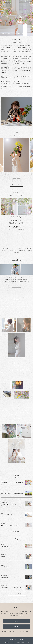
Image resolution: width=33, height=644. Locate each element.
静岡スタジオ (13, 250)
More (15, 92)
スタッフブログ (20, 643)
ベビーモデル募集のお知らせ (8, 515)
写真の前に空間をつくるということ (9, 577)
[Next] (19, 180)
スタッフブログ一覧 (15, 594)
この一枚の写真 (5, 546)
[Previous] (14, 180)
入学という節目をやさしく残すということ (11, 588)
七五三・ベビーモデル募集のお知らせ (10, 525)
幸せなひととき (5, 557)
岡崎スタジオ (4, 250)
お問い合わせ (17, 627)
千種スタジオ (5, 249)
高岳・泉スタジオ (17, 249)
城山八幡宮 (16, 252)
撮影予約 (17, 621)
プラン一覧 (15, 185)
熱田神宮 (30, 250)
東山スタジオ (28, 249)
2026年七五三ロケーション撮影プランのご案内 (12, 494)
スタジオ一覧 (22, 250)
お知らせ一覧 (15, 532)
